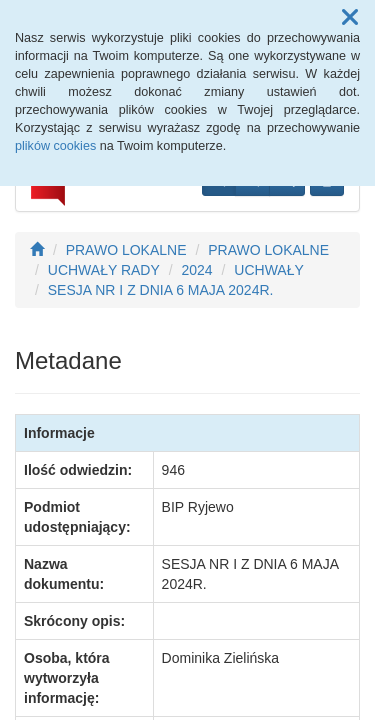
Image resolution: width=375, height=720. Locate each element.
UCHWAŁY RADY (104, 270)
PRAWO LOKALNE (126, 250)
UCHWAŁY (269, 270)
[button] (350, 18)
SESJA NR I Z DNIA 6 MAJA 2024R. (161, 290)
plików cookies (55, 146)
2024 (196, 270)
